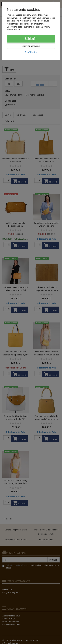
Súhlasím (31, 39)
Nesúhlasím (31, 52)
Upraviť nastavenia (31, 46)
